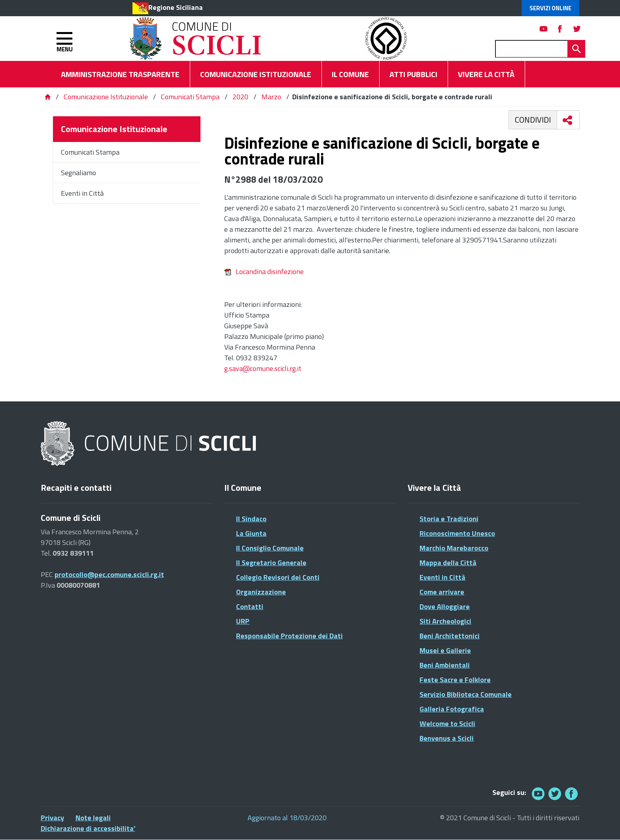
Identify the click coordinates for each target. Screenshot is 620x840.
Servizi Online (550, 8)
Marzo (271, 97)
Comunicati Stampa (190, 97)
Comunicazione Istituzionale (106, 97)
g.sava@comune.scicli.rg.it (263, 368)
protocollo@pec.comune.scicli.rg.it (109, 574)
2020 (240, 97)
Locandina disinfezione (264, 271)
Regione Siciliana (176, 7)
